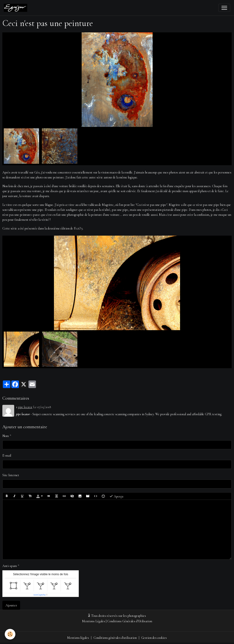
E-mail (7, 456)
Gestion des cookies (154, 638)
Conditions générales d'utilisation (115, 638)
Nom (6, 436)
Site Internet (11, 475)
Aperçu (116, 496)
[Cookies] (10, 634)
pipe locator (25, 407)
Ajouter (11, 605)
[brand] (16, 8)
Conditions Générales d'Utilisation (130, 621)
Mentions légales (78, 638)
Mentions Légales (94, 621)
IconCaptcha (40, 595)
